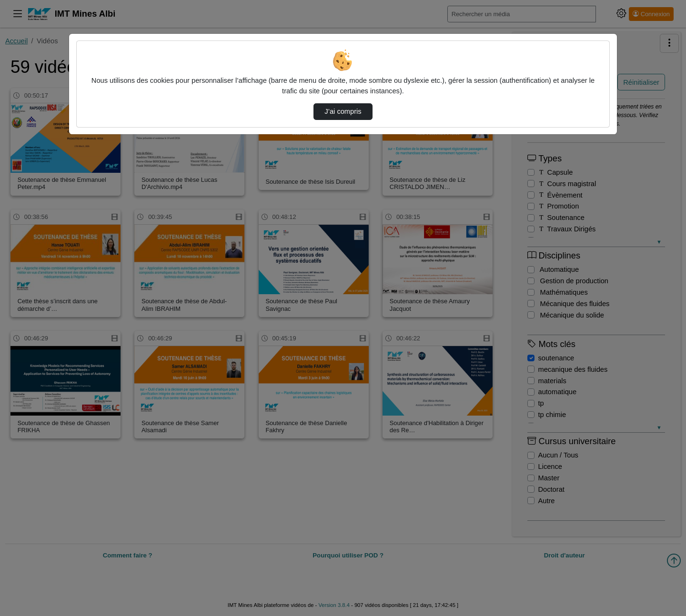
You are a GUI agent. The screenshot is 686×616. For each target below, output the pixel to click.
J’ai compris (343, 111)
